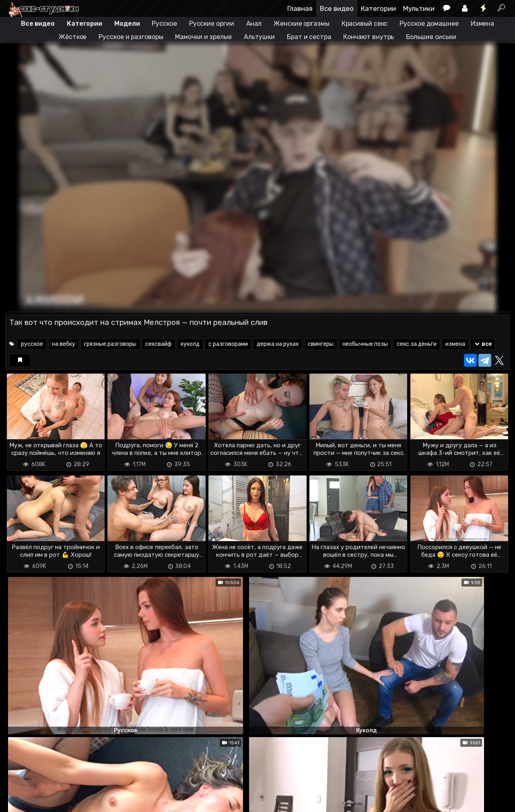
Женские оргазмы (302, 24)
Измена (482, 24)
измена (455, 344)
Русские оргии (212, 24)
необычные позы (365, 344)
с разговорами (228, 344)
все (483, 344)
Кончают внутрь (369, 37)
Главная (300, 8)
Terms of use (47, 792)
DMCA (18, 792)
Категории (378, 8)
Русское (164, 24)
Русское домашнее (429, 24)
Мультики (419, 8)
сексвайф (159, 344)
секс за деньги (417, 344)
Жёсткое (73, 37)
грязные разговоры (110, 344)
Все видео (337, 8)
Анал (254, 24)
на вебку (64, 344)
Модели (127, 24)
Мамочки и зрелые (203, 37)
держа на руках (278, 344)
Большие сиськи (431, 37)
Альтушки (259, 37)
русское (32, 344)
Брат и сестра (309, 37)
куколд (190, 344)
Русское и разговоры (131, 37)
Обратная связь (89, 792)
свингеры (321, 344)
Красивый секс (365, 24)
